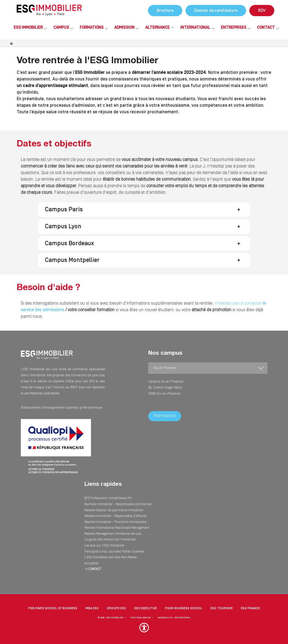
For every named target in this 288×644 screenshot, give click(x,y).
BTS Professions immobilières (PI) (108, 498)
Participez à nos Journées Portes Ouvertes (114, 552)
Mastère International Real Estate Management (117, 528)
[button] (144, 210)
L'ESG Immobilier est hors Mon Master (111, 557)
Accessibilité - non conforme (174, 618)
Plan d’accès (165, 416)
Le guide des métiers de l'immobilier (110, 540)
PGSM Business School (184, 608)
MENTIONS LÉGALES (140, 618)
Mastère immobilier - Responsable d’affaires (116, 516)
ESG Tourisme (222, 608)
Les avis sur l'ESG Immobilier (105, 546)
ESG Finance (250, 608)
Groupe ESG (116, 608)
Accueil (12, 43)
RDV (262, 11)
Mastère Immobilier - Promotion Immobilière (115, 522)
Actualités (92, 563)
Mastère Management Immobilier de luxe (113, 534)
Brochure (165, 11)
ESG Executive (146, 608)
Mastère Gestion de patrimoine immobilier (114, 510)
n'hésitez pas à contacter (239, 303)
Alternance (157, 28)
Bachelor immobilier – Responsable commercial (118, 504)
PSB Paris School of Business (53, 608)
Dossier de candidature (216, 11)
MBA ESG (92, 608)
